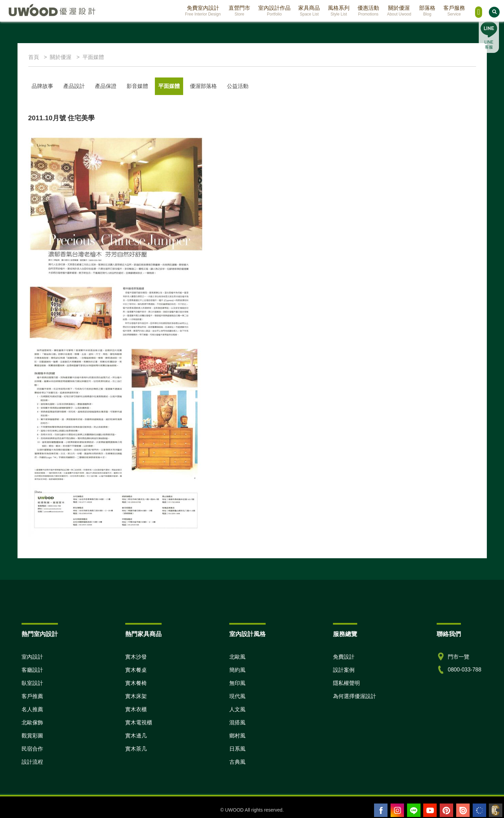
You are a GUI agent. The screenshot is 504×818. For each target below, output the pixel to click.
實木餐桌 (136, 670)
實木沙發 (136, 657)
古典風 (237, 762)
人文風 (237, 709)
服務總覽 (345, 634)
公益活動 (238, 86)
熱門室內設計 (40, 634)
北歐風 (237, 657)
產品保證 (106, 86)
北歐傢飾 (32, 722)
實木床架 (136, 696)
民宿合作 (32, 749)
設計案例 (344, 670)
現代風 (237, 696)
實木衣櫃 (136, 709)
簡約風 (237, 670)
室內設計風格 (247, 634)
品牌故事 (42, 86)
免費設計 (344, 657)
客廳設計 (32, 670)
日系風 (237, 749)
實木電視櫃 (139, 722)
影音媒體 (137, 86)
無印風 (237, 683)
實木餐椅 (136, 683)
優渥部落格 (203, 86)
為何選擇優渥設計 (355, 696)
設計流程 (32, 762)
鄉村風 (237, 736)
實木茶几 (136, 749)
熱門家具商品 (143, 634)
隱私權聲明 (346, 683)
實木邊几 (136, 736)
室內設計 (32, 657)
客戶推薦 (32, 696)
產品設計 (74, 86)
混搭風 (237, 722)
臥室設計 (32, 683)
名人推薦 (32, 709)
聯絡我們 (449, 634)
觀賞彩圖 (32, 736)
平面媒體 (169, 86)
